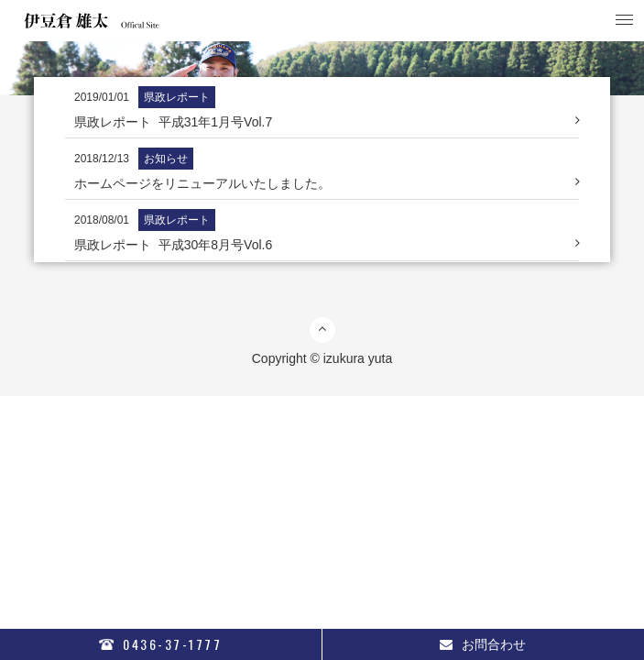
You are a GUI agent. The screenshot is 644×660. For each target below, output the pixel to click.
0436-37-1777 (160, 644)
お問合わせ (483, 644)
